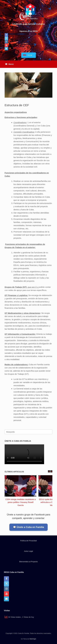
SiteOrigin (33, 639)
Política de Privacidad (28, 541)
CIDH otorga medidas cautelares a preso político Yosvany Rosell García (21, 502)
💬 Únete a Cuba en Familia (28, 527)
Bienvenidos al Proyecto (28, 562)
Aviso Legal (28, 551)
